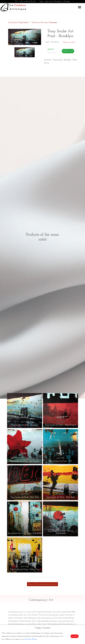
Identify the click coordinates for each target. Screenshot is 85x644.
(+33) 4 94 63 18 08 (27, 1)
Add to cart (68, 51)
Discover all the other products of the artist (42, 584)
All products (18, 22)
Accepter (75, 636)
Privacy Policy (31, 639)
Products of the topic (44, 22)
